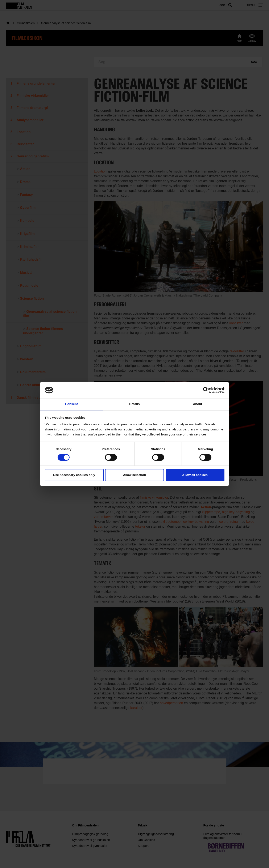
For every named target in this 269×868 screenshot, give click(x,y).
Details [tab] (134, 404)
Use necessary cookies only (74, 475)
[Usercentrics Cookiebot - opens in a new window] (206, 390)
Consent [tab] (72, 404)
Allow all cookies (195, 475)
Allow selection (134, 475)
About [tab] (198, 404)
